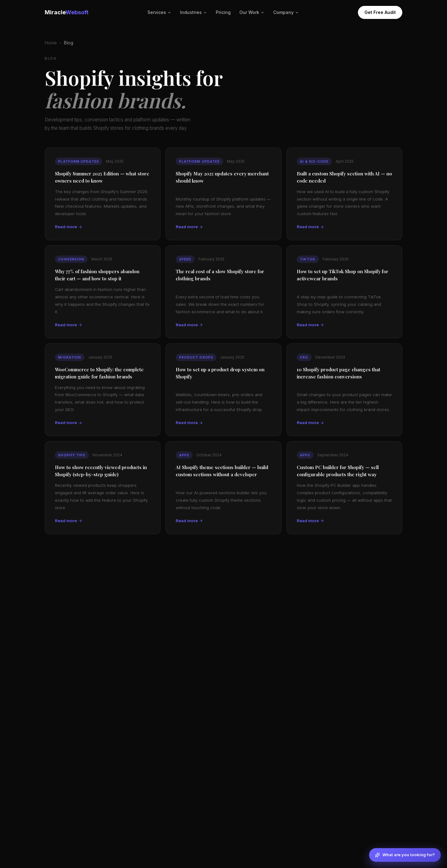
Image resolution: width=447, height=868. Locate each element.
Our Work (252, 12)
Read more (69, 227)
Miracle (67, 12)
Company (286, 12)
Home (51, 43)
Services (159, 12)
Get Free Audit (380, 12)
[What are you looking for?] (405, 855)
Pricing (223, 12)
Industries (194, 12)
